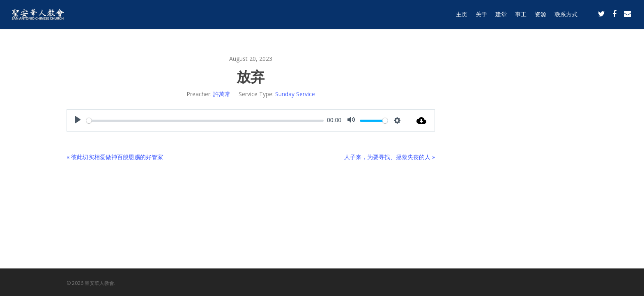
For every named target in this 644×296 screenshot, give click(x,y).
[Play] (78, 120)
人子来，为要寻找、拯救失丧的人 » (390, 157)
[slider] (205, 121)
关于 (481, 17)
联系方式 (566, 17)
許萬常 (222, 94)
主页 (462, 17)
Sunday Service (295, 94)
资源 (540, 17)
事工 (521, 17)
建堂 (501, 17)
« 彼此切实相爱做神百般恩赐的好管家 (115, 157)
